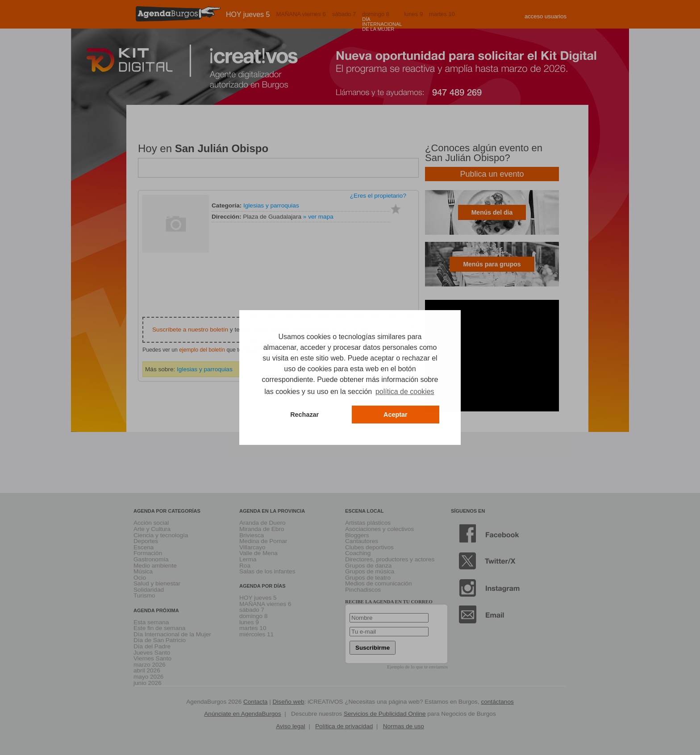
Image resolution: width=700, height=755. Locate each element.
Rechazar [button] (304, 415)
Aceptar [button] (396, 415)
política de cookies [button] (405, 392)
